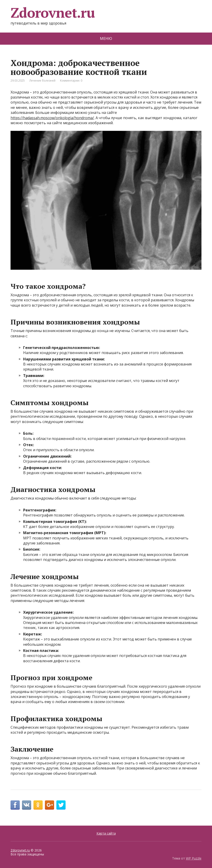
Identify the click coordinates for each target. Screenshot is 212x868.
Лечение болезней (42, 81)
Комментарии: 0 (71, 81)
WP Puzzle (194, 858)
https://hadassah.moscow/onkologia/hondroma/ (52, 118)
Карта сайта (106, 833)
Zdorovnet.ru (53, 13)
